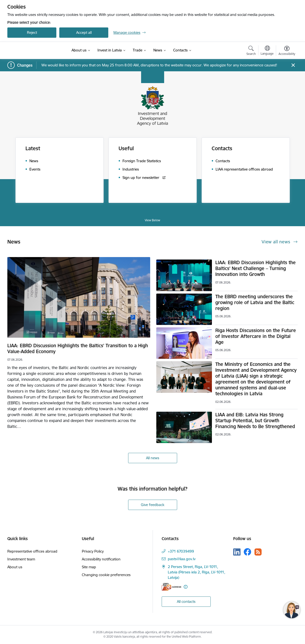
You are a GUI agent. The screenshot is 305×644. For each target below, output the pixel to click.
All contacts (186, 601)
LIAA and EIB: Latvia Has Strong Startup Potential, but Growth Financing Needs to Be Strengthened (255, 421)
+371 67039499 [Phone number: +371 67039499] (181, 551)
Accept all (84, 32)
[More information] (186, 587)
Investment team (21, 559)
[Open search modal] (251, 51)
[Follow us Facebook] (247, 552)
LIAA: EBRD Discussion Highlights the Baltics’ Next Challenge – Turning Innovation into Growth (256, 268)
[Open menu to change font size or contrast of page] (287, 51)
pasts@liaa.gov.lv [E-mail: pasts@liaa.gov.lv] (182, 559)
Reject (32, 32)
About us (15, 567)
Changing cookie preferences (106, 575)
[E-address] (171, 587)
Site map (89, 567)
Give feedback (153, 505)
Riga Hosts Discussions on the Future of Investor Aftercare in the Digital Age (256, 336)
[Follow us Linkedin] (237, 552)
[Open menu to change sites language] (267, 51)
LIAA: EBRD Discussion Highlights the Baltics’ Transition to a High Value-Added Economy (78, 348)
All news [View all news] (153, 458)
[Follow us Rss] (258, 552)
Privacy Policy (93, 551)
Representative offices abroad (32, 551)
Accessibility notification (101, 559)
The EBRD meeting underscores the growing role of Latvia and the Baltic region (255, 302)
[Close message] (293, 65)
